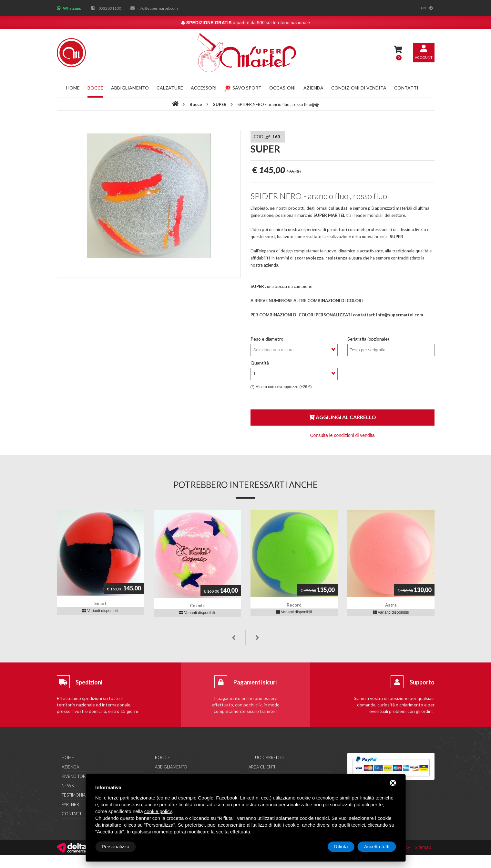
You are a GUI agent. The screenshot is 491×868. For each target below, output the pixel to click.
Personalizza (116, 847)
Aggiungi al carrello (343, 417)
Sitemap (423, 847)
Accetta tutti (377, 847)
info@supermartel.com (158, 8)
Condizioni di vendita (359, 88)
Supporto (422, 682)
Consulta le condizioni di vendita (342, 435)
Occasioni (282, 88)
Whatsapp (72, 8)
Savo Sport (243, 88)
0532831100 (110, 8)
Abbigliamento (130, 88)
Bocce (95, 88)
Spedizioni (89, 682)
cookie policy (158, 811)
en (423, 8)
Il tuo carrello (266, 757)
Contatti (406, 88)
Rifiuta (341, 847)
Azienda (313, 88)
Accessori (204, 88)
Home (73, 88)
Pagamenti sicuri (255, 682)
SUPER (220, 104)
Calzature (170, 88)
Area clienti (262, 767)
